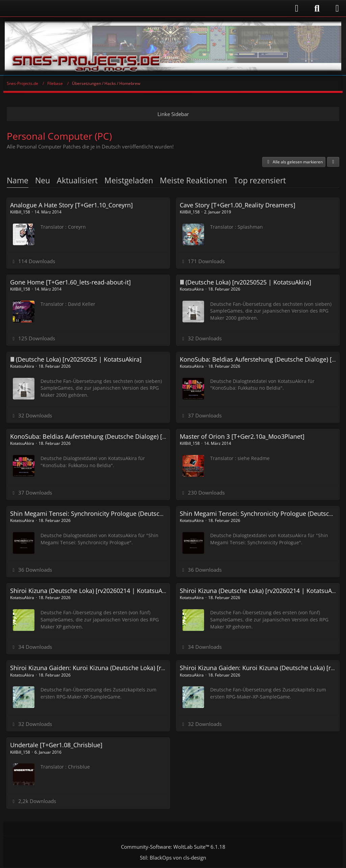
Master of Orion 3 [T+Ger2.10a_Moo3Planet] (242, 436)
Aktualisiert (77, 180)
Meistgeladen (129, 180)
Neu (43, 180)
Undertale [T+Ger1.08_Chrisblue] (56, 745)
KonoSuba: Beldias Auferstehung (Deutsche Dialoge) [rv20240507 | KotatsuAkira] (125, 436)
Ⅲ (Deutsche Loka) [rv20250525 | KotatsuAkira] (245, 282)
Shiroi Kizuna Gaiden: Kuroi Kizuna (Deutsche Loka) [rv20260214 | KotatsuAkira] (123, 668)
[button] (333, 162)
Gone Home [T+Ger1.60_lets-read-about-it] (70, 282)
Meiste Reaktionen (193, 180)
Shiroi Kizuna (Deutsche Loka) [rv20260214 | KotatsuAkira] (92, 591)
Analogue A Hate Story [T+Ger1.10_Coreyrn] (71, 205)
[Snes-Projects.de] (173, 46)
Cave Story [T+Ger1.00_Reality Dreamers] (238, 205)
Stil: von (173, 858)
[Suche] (317, 8)
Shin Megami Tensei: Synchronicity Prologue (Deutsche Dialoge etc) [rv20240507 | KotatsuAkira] (146, 513)
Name (18, 180)
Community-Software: (173, 847)
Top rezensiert (260, 180)
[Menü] (337, 8)
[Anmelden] (154, 8)
